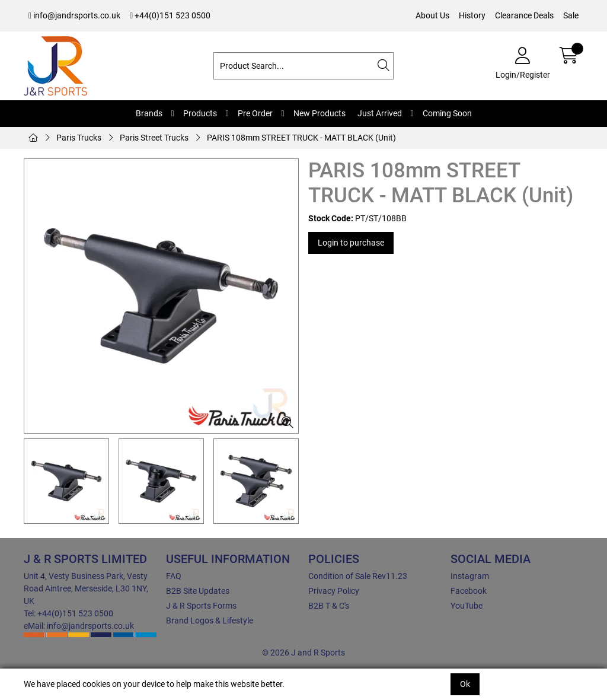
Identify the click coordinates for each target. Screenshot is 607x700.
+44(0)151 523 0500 (170, 15)
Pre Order (255, 113)
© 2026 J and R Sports (303, 653)
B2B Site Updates (198, 591)
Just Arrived (380, 113)
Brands (149, 113)
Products (200, 113)
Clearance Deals (524, 15)
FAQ (174, 576)
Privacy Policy (334, 591)
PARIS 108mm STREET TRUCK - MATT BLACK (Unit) (301, 138)
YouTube (467, 606)
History (472, 15)
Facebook (469, 591)
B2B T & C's (329, 606)
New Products (320, 113)
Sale (571, 15)
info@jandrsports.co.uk (74, 15)
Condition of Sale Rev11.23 (358, 576)
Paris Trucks (79, 138)
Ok (465, 684)
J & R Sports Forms (201, 606)
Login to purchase (351, 243)
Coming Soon (447, 113)
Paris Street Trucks (154, 138)
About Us (432, 15)
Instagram (470, 576)
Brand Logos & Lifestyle (210, 621)
